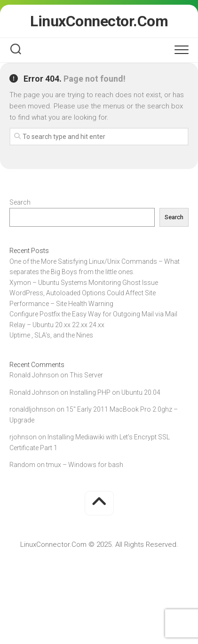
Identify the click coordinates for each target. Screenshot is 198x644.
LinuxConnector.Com (99, 21)
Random (22, 465)
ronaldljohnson (32, 409)
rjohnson (23, 437)
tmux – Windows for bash (85, 465)
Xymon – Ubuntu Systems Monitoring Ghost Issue (84, 283)
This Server (86, 375)
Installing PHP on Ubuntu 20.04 (115, 392)
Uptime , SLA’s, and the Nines (51, 335)
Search (20, 202)
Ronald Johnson (34, 375)
